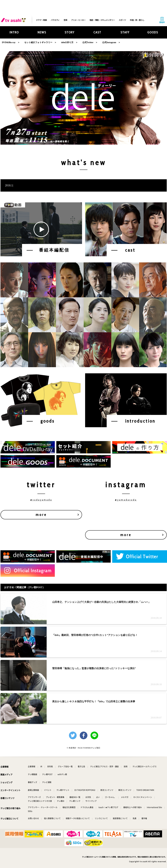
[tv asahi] (14, 20)
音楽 (65, 20)
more (41, 515)
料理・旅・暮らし (137, 20)
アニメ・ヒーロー (78, 20)
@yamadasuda (126, 500)
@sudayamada (41, 500)
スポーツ (122, 20)
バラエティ (55, 20)
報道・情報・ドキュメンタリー (102, 20)
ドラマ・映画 (41, 20)
